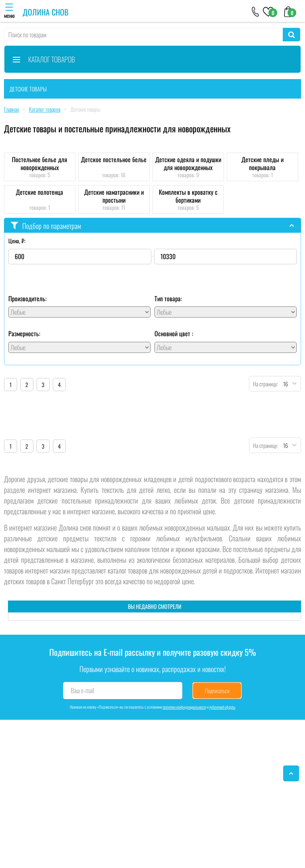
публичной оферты (222, 707)
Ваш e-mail (82, 690)
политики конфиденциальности (184, 707)
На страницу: (264, 384)
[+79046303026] (256, 11)
